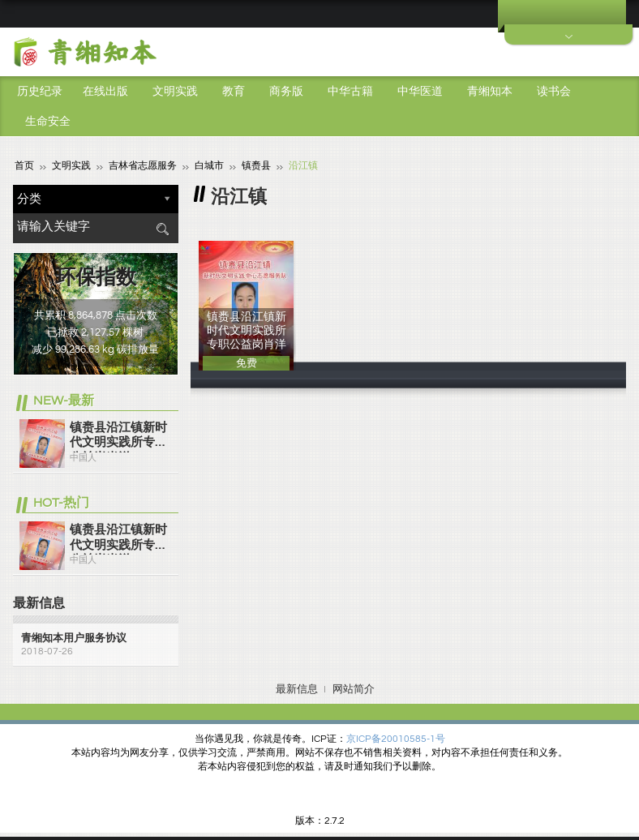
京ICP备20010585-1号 (396, 738)
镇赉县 (256, 165)
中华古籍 (350, 92)
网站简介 (354, 688)
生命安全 (48, 122)
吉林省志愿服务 (143, 165)
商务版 (286, 92)
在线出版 (105, 92)
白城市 (209, 165)
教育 (234, 92)
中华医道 (420, 92)
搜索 (162, 228)
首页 (24, 165)
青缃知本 (490, 92)
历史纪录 (40, 92)
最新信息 (297, 688)
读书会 (554, 92)
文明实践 (175, 92)
